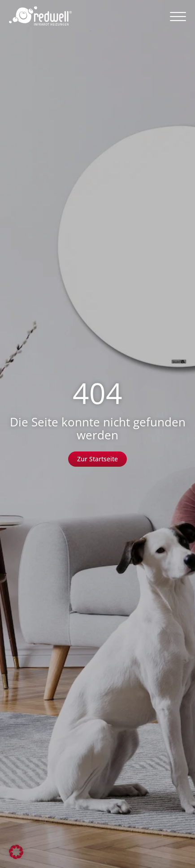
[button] (178, 16)
